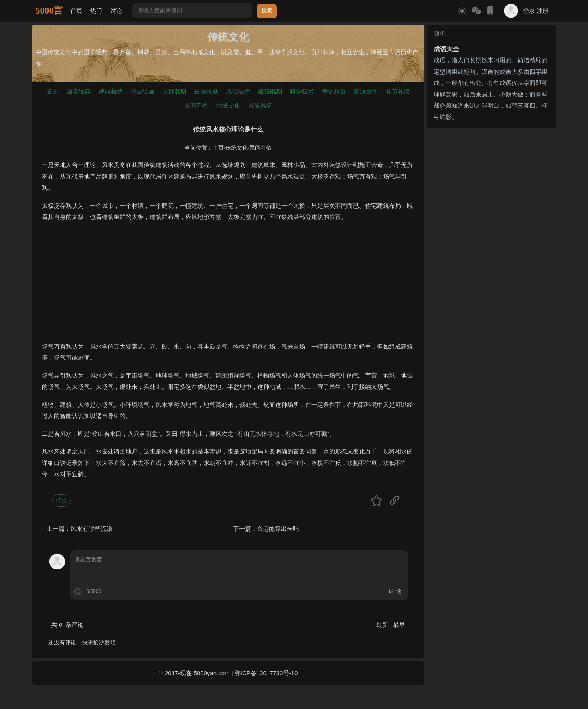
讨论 (116, 11)
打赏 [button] (61, 500)
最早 (399, 625)
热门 (96, 11)
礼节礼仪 (398, 91)
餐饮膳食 (334, 91)
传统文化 (237, 148)
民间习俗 (196, 105)
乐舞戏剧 (174, 91)
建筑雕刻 (270, 91)
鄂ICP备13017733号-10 (266, 673)
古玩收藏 (206, 91)
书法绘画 (142, 91)
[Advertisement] (228, 285)
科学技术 (302, 91)
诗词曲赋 (110, 91)
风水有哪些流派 (92, 529)
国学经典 (79, 91)
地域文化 (228, 105)
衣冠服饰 (366, 91)
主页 (218, 148)
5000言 (49, 11)
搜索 (267, 11)
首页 (76, 11)
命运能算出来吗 (278, 529)
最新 (383, 625)
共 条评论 (67, 625)
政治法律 (238, 91)
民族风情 (260, 105)
